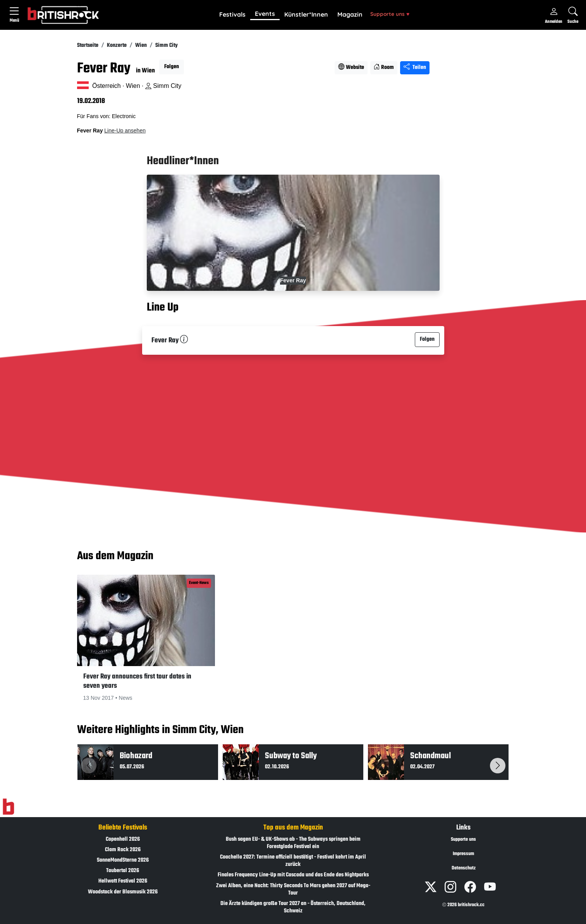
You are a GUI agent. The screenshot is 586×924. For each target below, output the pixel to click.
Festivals (232, 14)
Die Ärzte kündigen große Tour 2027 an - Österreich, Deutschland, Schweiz (293, 907)
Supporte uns (390, 14)
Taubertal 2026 (123, 871)
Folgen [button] (172, 67)
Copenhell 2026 (123, 839)
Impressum (463, 854)
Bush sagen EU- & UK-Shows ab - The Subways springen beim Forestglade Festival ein (293, 843)
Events (265, 14)
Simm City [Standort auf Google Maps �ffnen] (163, 86)
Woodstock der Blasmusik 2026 (123, 892)
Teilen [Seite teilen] (415, 68)
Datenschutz (464, 868)
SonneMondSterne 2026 (123, 860)
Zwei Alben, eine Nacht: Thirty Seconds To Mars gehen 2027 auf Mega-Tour (293, 890)
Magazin (350, 14)
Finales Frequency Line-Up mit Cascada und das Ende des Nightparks (293, 875)
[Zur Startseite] (8, 807)
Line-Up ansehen (125, 131)
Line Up (163, 307)
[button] (232, 15)
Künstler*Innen (306, 14)
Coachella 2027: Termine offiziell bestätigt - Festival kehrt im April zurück (293, 861)
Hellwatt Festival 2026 (123, 881)
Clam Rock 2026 (123, 850)
